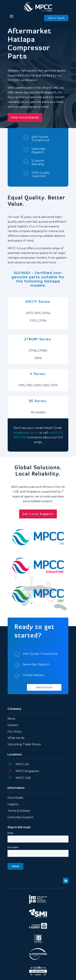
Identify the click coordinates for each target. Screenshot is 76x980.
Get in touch (44, 687)
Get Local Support (38, 514)
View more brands (25, 117)
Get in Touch (56, 18)
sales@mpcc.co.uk (26, 433)
